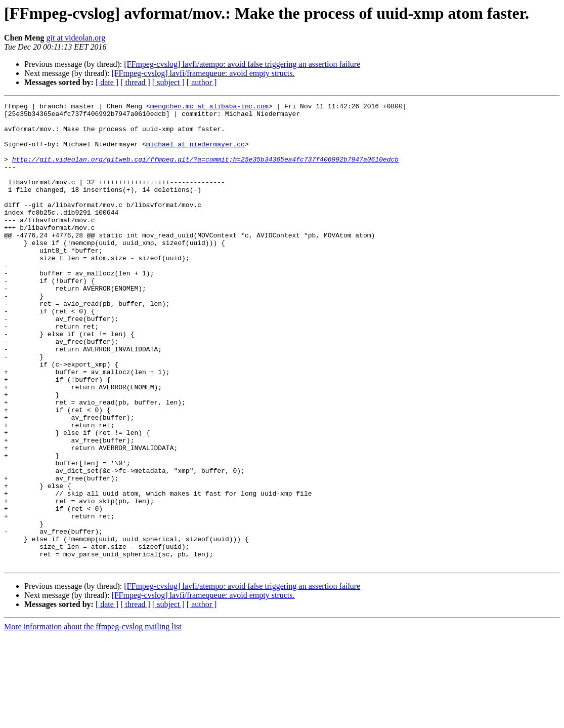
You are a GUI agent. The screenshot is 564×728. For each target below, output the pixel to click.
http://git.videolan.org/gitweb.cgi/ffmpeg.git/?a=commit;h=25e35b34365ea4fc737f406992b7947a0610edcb (205, 171)
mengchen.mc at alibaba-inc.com (209, 107)
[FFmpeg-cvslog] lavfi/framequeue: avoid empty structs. (203, 73)
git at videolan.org (76, 38)
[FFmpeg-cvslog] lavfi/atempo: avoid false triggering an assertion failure (242, 64)
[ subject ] (168, 82)
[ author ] (202, 82)
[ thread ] (135, 82)
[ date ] (107, 82)
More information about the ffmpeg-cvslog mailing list (93, 719)
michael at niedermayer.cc (196, 153)
